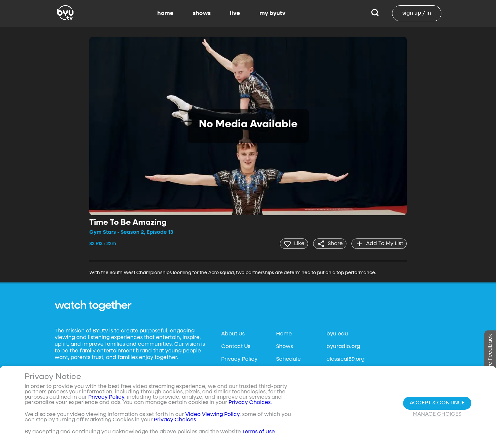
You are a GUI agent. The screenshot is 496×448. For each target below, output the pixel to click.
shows (202, 13)
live (235, 13)
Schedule (288, 359)
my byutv (272, 13)
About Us (233, 334)
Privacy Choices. (250, 403)
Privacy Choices (175, 420)
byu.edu (337, 334)
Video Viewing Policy (212, 415)
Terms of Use (258, 432)
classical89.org (345, 359)
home (165, 13)
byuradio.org (343, 346)
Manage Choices (437, 414)
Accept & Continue (437, 403)
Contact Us (236, 346)
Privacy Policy (239, 359)
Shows (284, 346)
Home (284, 334)
